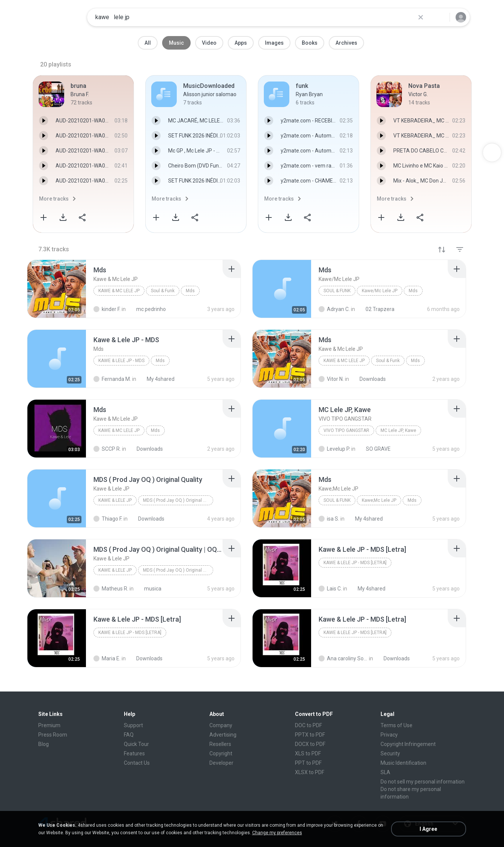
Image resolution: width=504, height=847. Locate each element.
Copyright (221, 753)
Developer (221, 763)
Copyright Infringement (408, 744)
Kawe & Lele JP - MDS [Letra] (355, 563)
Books (310, 43)
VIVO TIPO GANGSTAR (346, 430)
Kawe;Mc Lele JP (379, 500)
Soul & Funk (163, 291)
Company (221, 725)
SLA (385, 772)
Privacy (389, 735)
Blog (44, 744)
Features (134, 753)
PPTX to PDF (310, 735)
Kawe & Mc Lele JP (119, 291)
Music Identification (403, 763)
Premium (49, 725)
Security (390, 753)
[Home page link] (57, 17)
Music (176, 43)
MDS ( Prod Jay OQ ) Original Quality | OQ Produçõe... (178, 570)
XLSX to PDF (310, 772)
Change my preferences (277, 833)
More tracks (54, 199)
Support (133, 725)
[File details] (57, 289)
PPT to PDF (308, 763)
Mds (190, 291)
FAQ (129, 735)
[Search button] (439, 17)
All (148, 43)
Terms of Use (396, 725)
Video (209, 43)
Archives (346, 43)
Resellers (220, 744)
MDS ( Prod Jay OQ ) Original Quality (178, 500)
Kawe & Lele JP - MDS (121, 361)
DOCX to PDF (310, 744)
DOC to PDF (308, 725)
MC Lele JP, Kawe (398, 430)
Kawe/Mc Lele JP (380, 291)
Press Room (53, 735)
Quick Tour (136, 744)
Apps (241, 43)
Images (274, 43)
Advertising (223, 735)
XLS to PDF (308, 753)
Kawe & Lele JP (115, 500)
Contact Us (137, 763)
